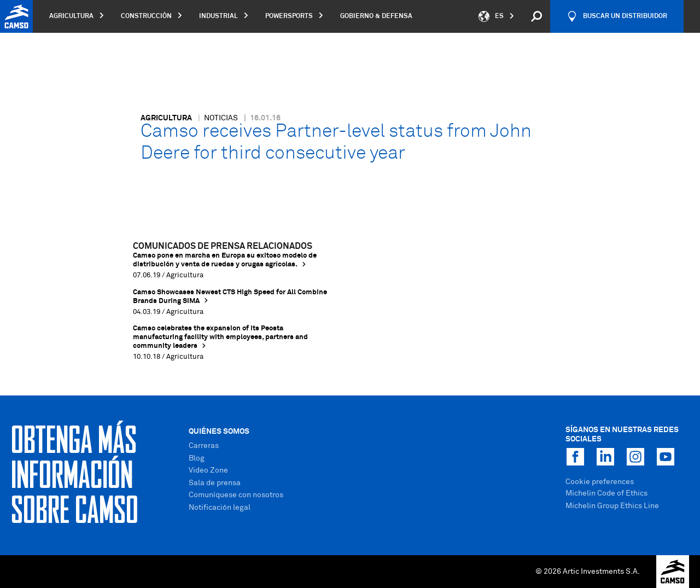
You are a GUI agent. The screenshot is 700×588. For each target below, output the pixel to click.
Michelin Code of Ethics (606, 493)
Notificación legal (220, 508)
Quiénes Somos (219, 432)
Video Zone (208, 470)
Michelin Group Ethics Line (612, 506)
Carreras (204, 446)
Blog (197, 458)
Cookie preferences (600, 482)
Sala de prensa (215, 483)
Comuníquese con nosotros (236, 495)
